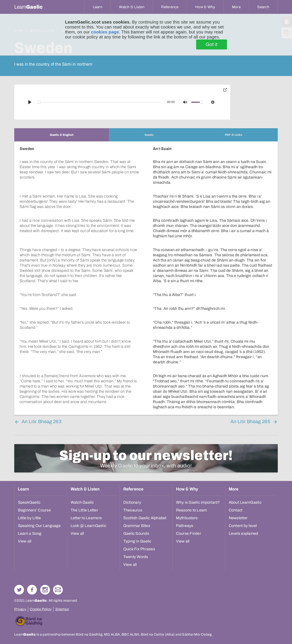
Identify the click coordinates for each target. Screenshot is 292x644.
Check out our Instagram (45, 590)
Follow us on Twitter (19, 590)
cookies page (105, 32)
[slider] (100, 102)
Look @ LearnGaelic (89, 526)
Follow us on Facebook (32, 590)
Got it (212, 44)
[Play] (30, 102)
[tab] (62, 135)
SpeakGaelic (29, 502)
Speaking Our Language (39, 526)
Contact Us (58, 590)
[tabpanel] (146, 278)
